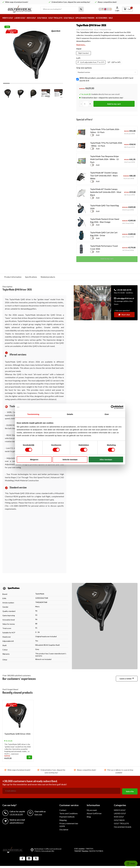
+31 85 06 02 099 (16, 814)
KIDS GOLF (34, 18)
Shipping (63, 819)
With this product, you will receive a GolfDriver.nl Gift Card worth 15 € (106, 79)
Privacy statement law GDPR (69, 824)
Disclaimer (64, 829)
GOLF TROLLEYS (61, 18)
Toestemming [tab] (33, 414)
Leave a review (127, 679)
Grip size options (84, 68)
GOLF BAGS (46, 18)
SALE (121, 18)
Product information (13, 277)
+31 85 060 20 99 (123, 290)
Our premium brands (123, 826)
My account (92, 809)
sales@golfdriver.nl (124, 298)
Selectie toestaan (70, 460)
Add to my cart (114, 104)
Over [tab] (107, 414)
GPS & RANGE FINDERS (93, 18)
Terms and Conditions (69, 813)
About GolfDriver (94, 813)
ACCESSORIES (111, 18)
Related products (48, 277)
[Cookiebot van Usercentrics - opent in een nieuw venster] (113, 407)
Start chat (124, 315)
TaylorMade (40, 594)
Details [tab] (70, 414)
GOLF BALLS (75, 18)
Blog (89, 816)
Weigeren (34, 460)
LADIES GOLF (22, 18)
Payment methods (67, 816)
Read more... (81, 45)
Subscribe (130, 791)
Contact (63, 809)
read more (15, 754)
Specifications (31, 277)
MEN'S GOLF (8, 18)
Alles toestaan (106, 460)
